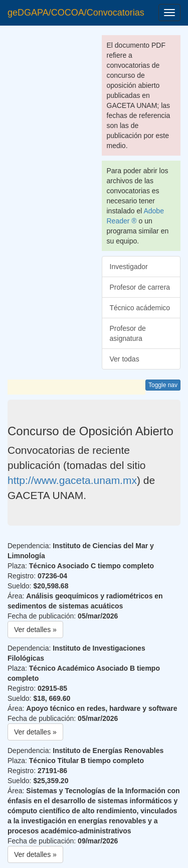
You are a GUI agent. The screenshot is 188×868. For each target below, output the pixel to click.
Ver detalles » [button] (35, 630)
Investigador (129, 267)
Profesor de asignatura (128, 333)
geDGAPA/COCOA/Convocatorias (76, 13)
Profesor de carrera (140, 287)
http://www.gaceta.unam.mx (72, 480)
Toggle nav (163, 385)
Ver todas (125, 359)
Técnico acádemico (140, 308)
